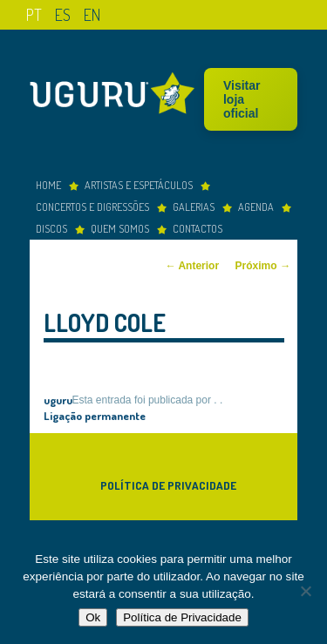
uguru (58, 400)
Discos (51, 228)
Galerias (194, 207)
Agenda (256, 207)
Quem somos (120, 228)
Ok (93, 617)
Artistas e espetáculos (139, 185)
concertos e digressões (92, 207)
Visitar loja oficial (242, 99)
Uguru (117, 95)
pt (34, 14)
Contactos (198, 228)
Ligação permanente (95, 415)
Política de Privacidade (168, 485)
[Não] (305, 591)
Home (48, 185)
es (63, 14)
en (92, 14)
